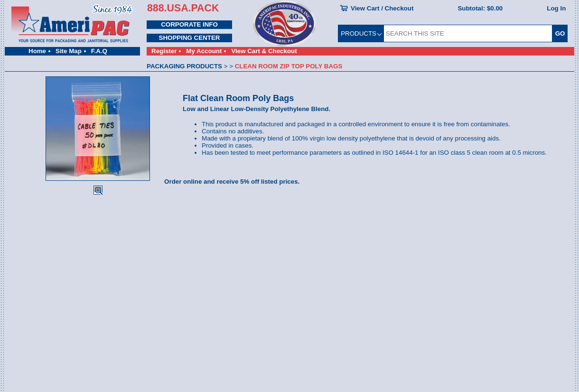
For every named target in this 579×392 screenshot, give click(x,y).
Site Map (69, 51)
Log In (556, 8)
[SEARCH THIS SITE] (468, 33)
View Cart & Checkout (264, 51)
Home (37, 51)
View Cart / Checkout (382, 8)
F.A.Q (99, 51)
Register (164, 51)
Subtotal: (480, 8)
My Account (204, 51)
